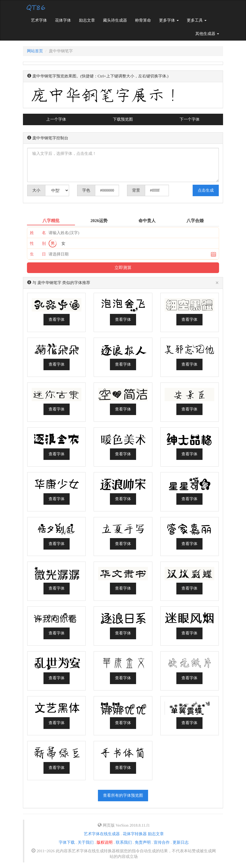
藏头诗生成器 (115, 20)
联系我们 (124, 842)
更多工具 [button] (197, 20)
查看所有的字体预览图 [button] (123, 795)
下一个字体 (190, 119)
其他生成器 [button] (207, 34)
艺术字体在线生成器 (102, 834)
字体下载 (67, 842)
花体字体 (63, 20)
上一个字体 (56, 119)
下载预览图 (123, 119)
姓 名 (38, 233)
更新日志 (181, 842)
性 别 (38, 243)
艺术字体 (41, 20)
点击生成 (206, 190)
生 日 (38, 254)
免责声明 (143, 842)
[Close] (217, 283)
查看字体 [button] (57, 319)
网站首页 (35, 51)
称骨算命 (143, 20)
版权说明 (105, 842)
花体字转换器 (135, 834)
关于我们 (86, 842)
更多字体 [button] (169, 20)
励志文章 (87, 20)
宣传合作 (162, 842)
